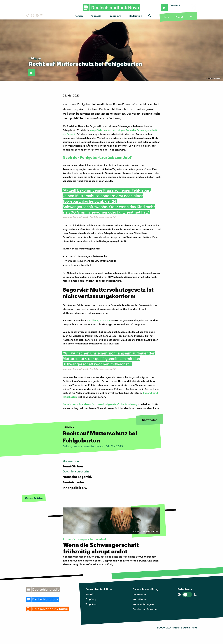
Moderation (135, 16)
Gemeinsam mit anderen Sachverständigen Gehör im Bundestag (100, 404)
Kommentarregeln (143, 604)
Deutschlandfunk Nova (99, 589)
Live (167, 17)
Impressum (139, 594)
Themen (78, 16)
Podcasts (96, 16)
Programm (115, 16)
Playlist (179, 17)
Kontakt (90, 594)
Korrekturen (140, 599)
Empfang (91, 599)
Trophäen (91, 604)
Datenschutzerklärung (146, 589)
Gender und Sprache (145, 609)
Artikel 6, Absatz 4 (99, 320)
